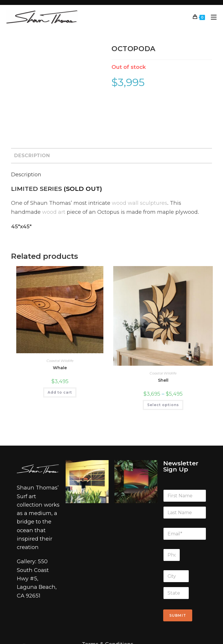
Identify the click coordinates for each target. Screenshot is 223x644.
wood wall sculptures (138, 162)
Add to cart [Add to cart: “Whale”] (60, 351)
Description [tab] (32, 114)
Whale (60, 327)
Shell (163, 339)
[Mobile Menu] (212, 17)
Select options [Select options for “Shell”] (163, 364)
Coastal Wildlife (60, 319)
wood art (23, 171)
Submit (178, 574)
